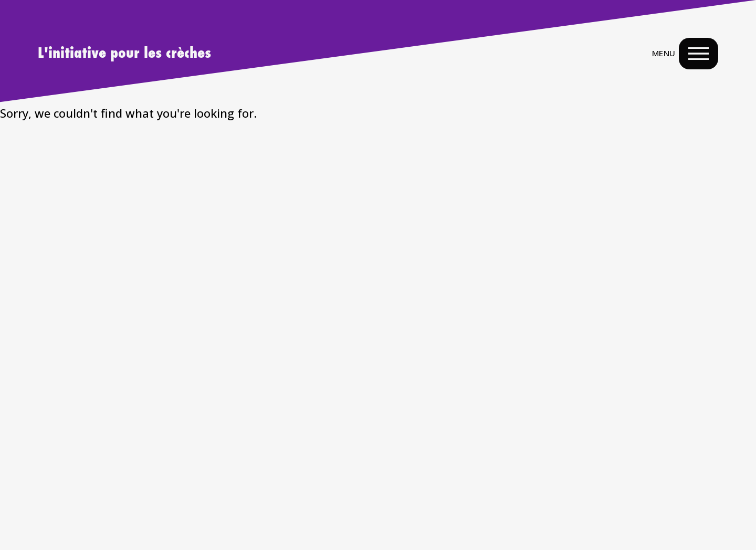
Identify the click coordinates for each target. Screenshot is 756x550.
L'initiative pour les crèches (124, 54)
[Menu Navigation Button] (699, 54)
